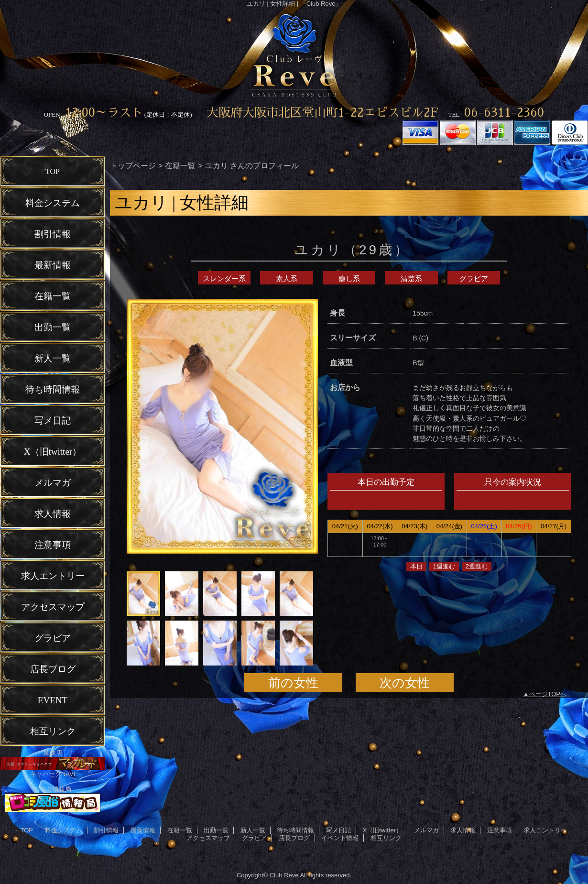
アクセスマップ (208, 838)
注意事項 (500, 830)
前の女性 (293, 683)
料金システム (64, 830)
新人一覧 (253, 830)
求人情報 (463, 830)
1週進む (444, 566)
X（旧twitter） (382, 830)
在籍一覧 (180, 165)
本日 (416, 566)
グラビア (474, 278)
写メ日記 (338, 830)
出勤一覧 (216, 830)
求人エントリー (545, 830)
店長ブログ (294, 838)
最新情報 (143, 830)
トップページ (133, 165)
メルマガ (426, 830)
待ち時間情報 (295, 830)
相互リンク (386, 838)
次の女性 (405, 683)
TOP (53, 171)
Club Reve (284, 875)
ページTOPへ (548, 694)
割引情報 (106, 830)
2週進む (477, 566)
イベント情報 (340, 838)
